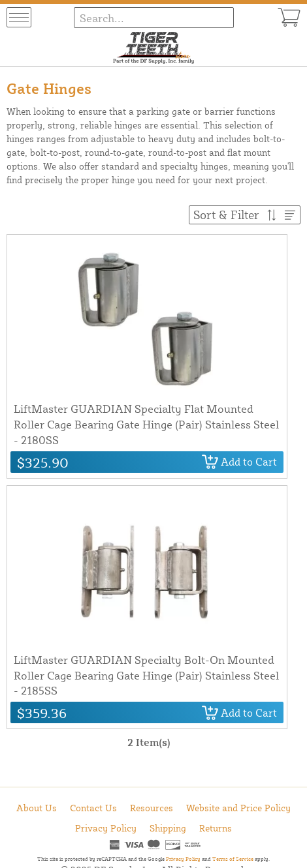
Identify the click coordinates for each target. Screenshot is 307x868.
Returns (216, 828)
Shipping (168, 828)
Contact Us (93, 808)
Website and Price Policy (238, 808)
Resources (152, 808)
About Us (37, 808)
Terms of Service (233, 859)
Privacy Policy (106, 828)
